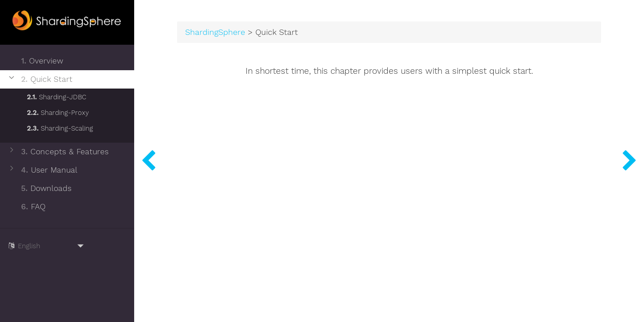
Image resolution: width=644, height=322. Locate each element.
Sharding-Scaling (54, 127)
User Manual (42, 170)
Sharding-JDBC (51, 96)
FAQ (26, 207)
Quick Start (40, 79)
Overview (35, 61)
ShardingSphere (215, 32)
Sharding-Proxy (52, 111)
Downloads (39, 189)
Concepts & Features (58, 152)
